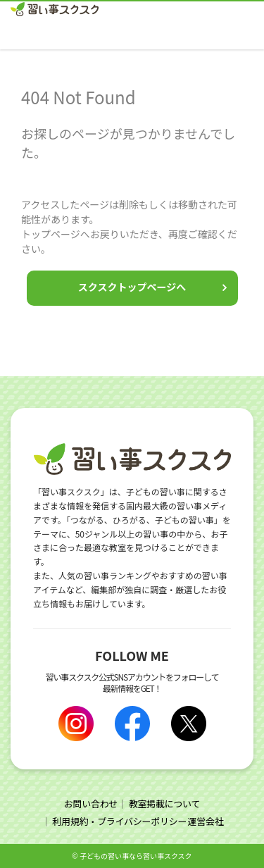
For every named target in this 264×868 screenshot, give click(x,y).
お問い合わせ (91, 804)
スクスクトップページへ (132, 287)
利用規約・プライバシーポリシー (119, 821)
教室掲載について (165, 804)
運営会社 (205, 821)
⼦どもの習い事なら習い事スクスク (136, 856)
